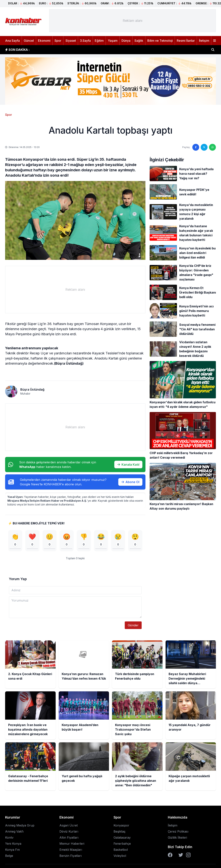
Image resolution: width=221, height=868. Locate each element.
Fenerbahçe (122, 844)
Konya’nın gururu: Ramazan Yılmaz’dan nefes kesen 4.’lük (79, 50)
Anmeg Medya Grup (20, 826)
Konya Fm (12, 851)
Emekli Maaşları (71, 851)
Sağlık (139, 41)
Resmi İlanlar (186, 41)
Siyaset (71, 41)
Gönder (133, 626)
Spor (58, 41)
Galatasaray (122, 838)
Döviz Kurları (69, 832)
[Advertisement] (133, 21)
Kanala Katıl (128, 465)
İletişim (204, 41)
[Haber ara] (213, 50)
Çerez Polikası (178, 832)
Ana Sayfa (12, 41)
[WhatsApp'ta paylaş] (212, 147)
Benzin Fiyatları (71, 857)
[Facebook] (170, 856)
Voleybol (120, 857)
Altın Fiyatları (69, 838)
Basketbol (121, 851)
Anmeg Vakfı (14, 832)
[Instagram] (188, 856)
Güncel (29, 41)
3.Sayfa (85, 41)
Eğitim (99, 41)
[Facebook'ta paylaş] (196, 147)
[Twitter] (181, 856)
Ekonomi (44, 41)
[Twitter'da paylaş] (204, 147)
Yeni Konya (13, 844)
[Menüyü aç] (215, 41)
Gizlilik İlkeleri (177, 838)
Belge (9, 857)
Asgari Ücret (69, 826)
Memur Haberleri (72, 844)
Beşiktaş (119, 832)
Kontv (9, 838)
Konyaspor (121, 826)
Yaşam (113, 41)
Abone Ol (130, 482)
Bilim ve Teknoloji (160, 41)
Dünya (126, 41)
